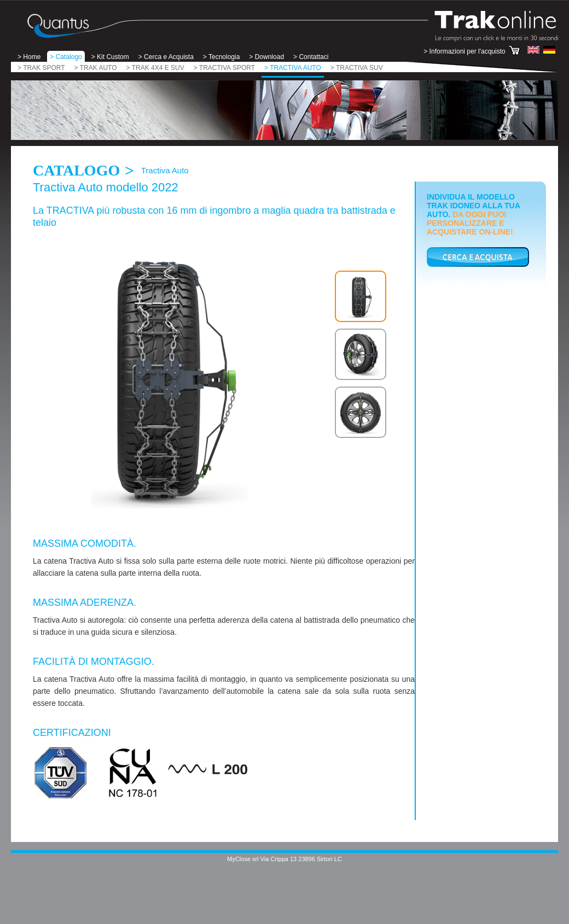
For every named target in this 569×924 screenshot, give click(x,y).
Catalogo (76, 170)
